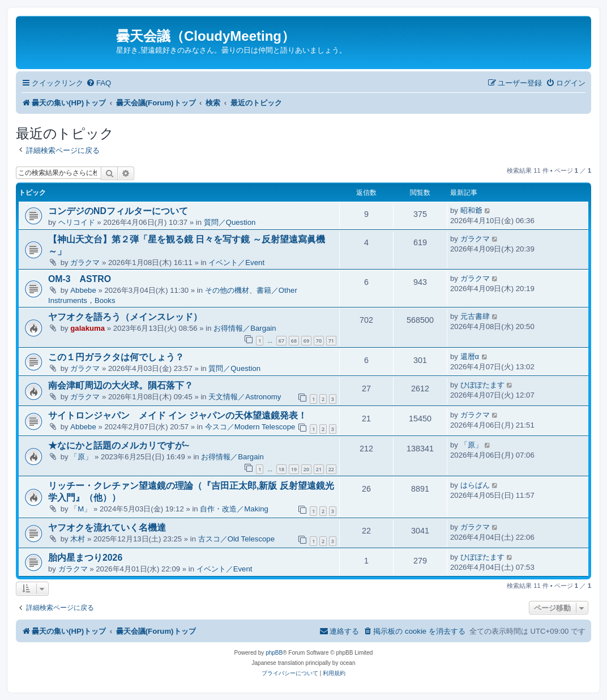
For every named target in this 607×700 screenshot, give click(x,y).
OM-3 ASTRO (80, 279)
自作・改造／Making (234, 509)
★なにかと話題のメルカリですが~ (119, 445)
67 (281, 341)
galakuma (87, 328)
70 (319, 341)
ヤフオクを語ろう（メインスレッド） (125, 317)
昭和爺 (471, 210)
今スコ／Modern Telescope (250, 427)
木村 (78, 539)
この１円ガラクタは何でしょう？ (116, 357)
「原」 (81, 457)
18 (281, 469)
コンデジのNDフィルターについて (118, 211)
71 (331, 341)
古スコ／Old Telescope (236, 539)
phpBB (274, 653)
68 (294, 341)
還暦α (470, 357)
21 (319, 469)
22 (331, 469)
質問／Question (230, 222)
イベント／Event (236, 262)
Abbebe (83, 290)
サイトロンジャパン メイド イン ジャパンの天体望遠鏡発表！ (178, 415)
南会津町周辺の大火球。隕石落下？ (121, 385)
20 (306, 469)
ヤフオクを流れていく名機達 (107, 528)
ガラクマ (85, 262)
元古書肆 (475, 316)
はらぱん (475, 485)
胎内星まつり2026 (85, 558)
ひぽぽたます (482, 385)
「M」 (81, 509)
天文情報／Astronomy (245, 397)
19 (294, 469)
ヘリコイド (77, 222)
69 (306, 341)
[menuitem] (99, 83)
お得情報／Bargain (245, 328)
